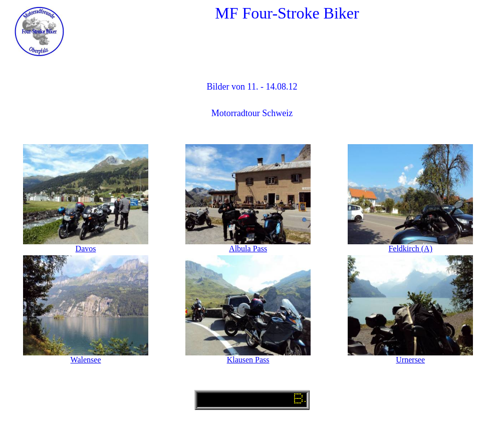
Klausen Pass (248, 360)
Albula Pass (248, 249)
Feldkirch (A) (410, 249)
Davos (86, 249)
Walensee (86, 360)
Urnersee (410, 360)
